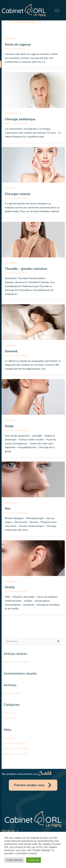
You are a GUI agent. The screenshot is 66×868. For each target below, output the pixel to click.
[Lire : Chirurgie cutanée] (33, 165)
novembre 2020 (12, 693)
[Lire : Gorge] (33, 397)
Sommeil (11, 351)
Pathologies (11, 39)
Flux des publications (15, 743)
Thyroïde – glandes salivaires (26, 269)
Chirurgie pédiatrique (20, 119)
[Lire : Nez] (33, 479)
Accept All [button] (34, 860)
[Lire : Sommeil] (33, 322)
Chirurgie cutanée (18, 194)
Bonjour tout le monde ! (16, 662)
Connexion (9, 738)
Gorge (9, 426)
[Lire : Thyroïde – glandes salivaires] (33, 239)
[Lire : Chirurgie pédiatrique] (33, 90)
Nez (8, 508)
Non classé (10, 713)
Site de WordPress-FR (16, 754)
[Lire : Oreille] (33, 558)
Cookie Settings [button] (14, 860)
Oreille (10, 587)
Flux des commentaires (16, 749)
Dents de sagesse (18, 44)
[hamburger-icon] (57, 11)
